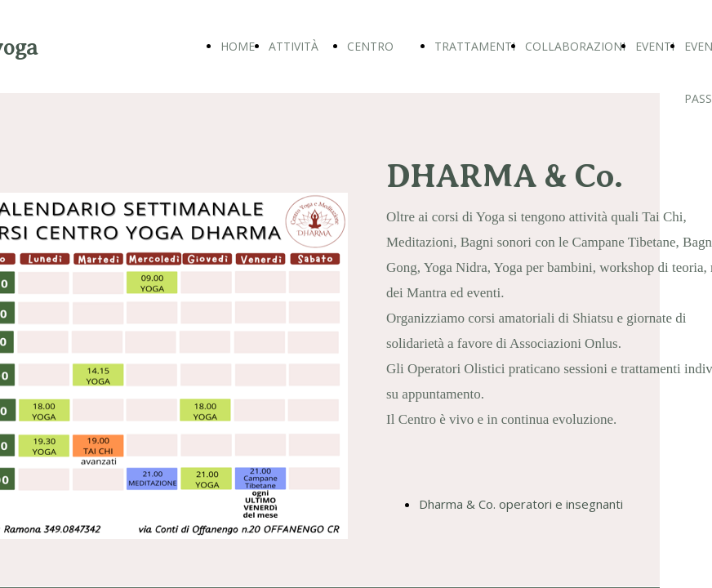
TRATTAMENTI (475, 46)
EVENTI (655, 46)
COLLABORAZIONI (575, 46)
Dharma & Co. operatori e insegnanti (521, 504)
